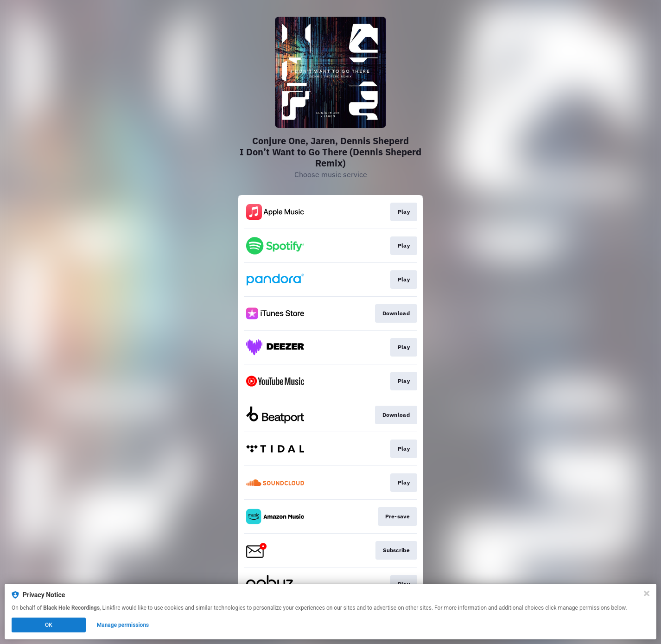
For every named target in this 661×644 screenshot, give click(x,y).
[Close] (647, 593)
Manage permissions (123, 625)
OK (49, 625)
